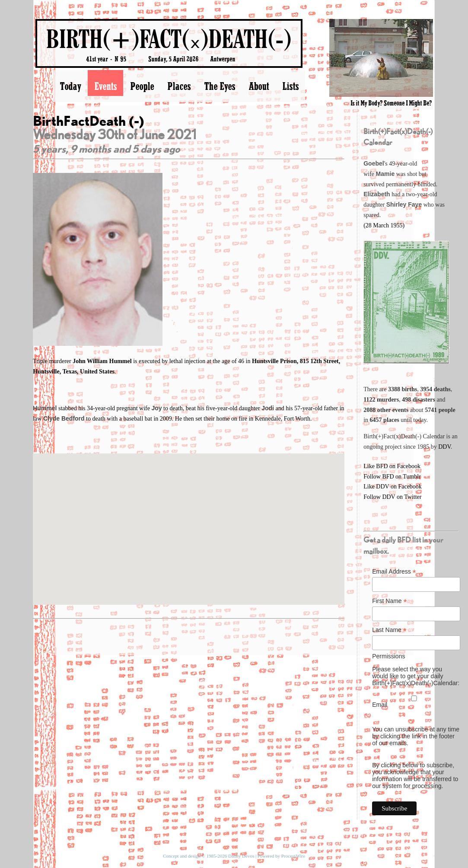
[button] (188, 521)
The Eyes (220, 86)
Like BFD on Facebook (392, 466)
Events (105, 86)
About (259, 86)
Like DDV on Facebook (393, 487)
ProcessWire (293, 856)
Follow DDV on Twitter (392, 497)
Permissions (388, 656)
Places (179, 86)
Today (70, 86)
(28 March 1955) (384, 225)
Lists (290, 86)
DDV (444, 447)
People (142, 86)
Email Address (394, 572)
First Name (390, 601)
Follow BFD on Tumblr (392, 477)
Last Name (389, 630)
